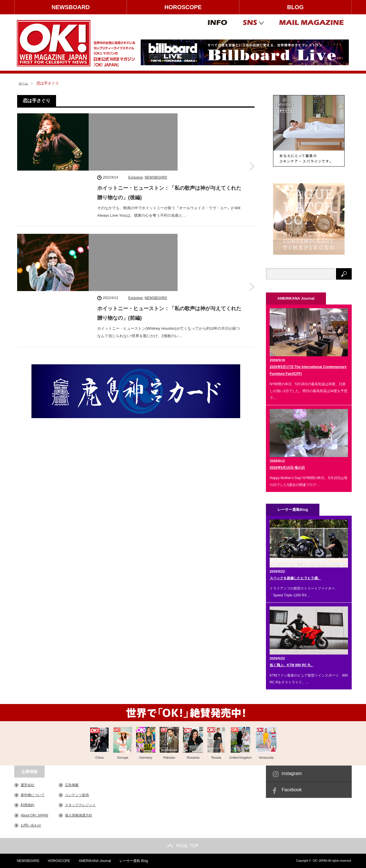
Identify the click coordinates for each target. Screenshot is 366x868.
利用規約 (27, 805)
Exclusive (135, 118)
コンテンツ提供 (77, 795)
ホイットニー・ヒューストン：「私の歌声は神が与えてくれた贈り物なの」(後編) (169, 133)
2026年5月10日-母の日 (287, 468)
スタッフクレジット (80, 805)
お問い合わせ (31, 825)
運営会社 (27, 785)
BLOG (295, 7)
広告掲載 (72, 785)
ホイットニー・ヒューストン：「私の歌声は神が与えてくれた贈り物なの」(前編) (169, 205)
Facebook (292, 790)
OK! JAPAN (320, 861)
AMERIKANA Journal (93, 861)
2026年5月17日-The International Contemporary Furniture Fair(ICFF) (308, 370)
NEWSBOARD (70, 7)
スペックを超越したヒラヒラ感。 (295, 578)
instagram (292, 773)
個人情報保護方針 (79, 815)
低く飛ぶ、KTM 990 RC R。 (292, 665)
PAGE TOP (183, 846)
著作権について (33, 795)
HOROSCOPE (183, 7)
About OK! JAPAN (34, 815)
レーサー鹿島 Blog (132, 861)
